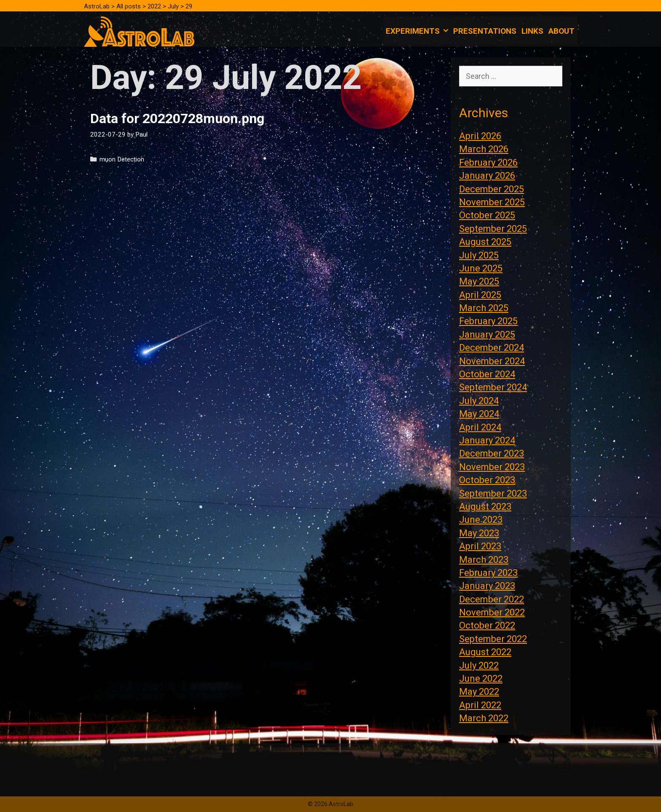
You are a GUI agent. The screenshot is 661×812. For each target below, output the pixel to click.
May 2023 (479, 533)
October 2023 (487, 480)
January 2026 (487, 176)
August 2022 (485, 652)
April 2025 (480, 295)
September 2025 (493, 229)
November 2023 (492, 467)
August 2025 (485, 242)
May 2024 (479, 414)
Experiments (418, 31)
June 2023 (481, 520)
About (562, 31)
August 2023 (485, 507)
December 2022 (492, 599)
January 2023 (487, 586)
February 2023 (488, 573)
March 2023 (484, 560)
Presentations (485, 31)
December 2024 (492, 348)
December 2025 (492, 189)
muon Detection (122, 159)
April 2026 (480, 136)
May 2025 (479, 281)
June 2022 (481, 679)
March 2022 (484, 718)
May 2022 (479, 692)
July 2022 (479, 665)
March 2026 (484, 149)
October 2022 (487, 625)
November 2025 (492, 202)
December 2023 (492, 453)
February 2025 (488, 321)
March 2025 (484, 308)
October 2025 (487, 215)
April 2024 (480, 427)
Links (532, 31)
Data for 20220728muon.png (177, 118)
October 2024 (487, 374)
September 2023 (493, 493)
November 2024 (492, 361)
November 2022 (492, 612)
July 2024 (479, 401)
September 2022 (493, 639)
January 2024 (487, 440)
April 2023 (480, 546)
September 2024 (493, 387)
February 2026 (488, 163)
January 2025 (487, 335)
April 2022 (480, 705)
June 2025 (481, 268)
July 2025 (479, 255)
